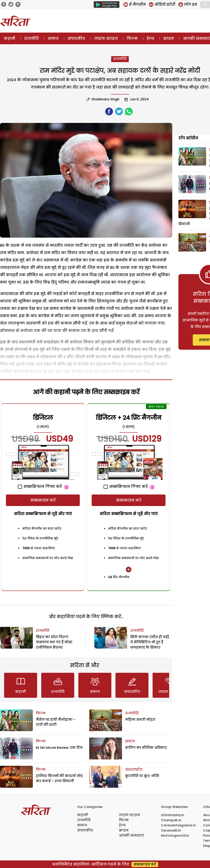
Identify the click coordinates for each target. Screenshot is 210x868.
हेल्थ (150, 38)
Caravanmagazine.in (178, 825)
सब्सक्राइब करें (43, 500)
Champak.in (171, 820)
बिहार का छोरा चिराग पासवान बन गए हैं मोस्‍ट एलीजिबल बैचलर (54, 642)
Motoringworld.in (175, 836)
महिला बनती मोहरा (140, 720)
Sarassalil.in (171, 830)
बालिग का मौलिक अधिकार (146, 748)
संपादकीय (76, 38)
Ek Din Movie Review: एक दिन (59, 748)
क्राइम (169, 38)
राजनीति (31, 38)
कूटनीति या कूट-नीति (142, 776)
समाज (53, 38)
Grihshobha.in (173, 815)
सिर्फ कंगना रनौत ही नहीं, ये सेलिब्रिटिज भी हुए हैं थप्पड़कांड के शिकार (150, 642)
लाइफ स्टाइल (106, 38)
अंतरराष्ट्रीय (134, 770)
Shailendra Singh (105, 99)
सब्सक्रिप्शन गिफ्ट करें (40, 486)
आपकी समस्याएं (131, 836)
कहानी (9, 38)
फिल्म (132, 38)
